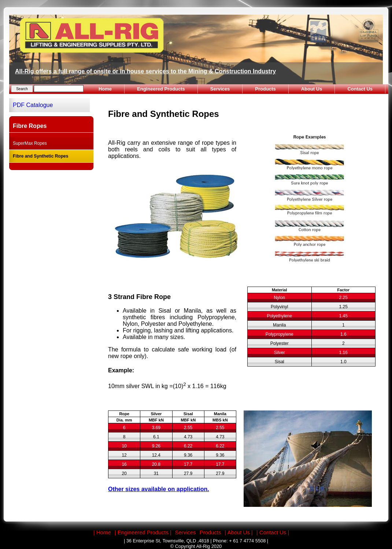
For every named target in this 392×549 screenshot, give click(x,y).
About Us (312, 89)
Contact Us (360, 89)
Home (105, 89)
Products (265, 89)
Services (220, 89)
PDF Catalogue (33, 105)
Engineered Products (161, 89)
